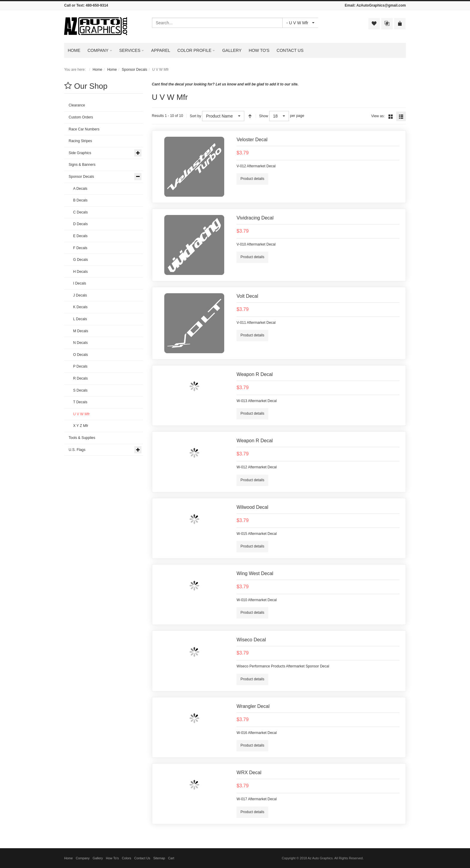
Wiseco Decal (251, 640)
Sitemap (159, 858)
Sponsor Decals (134, 70)
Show (263, 116)
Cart (171, 858)
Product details (252, 179)
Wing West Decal (255, 573)
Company (83, 858)
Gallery (98, 858)
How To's (112, 858)
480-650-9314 (97, 5)
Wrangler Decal (253, 706)
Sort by (195, 116)
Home (97, 70)
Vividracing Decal (255, 218)
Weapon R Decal (255, 374)
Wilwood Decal (252, 507)
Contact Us (142, 858)
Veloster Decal (252, 140)
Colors (127, 858)
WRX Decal (249, 773)
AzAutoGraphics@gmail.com (381, 5)
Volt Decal (247, 296)
